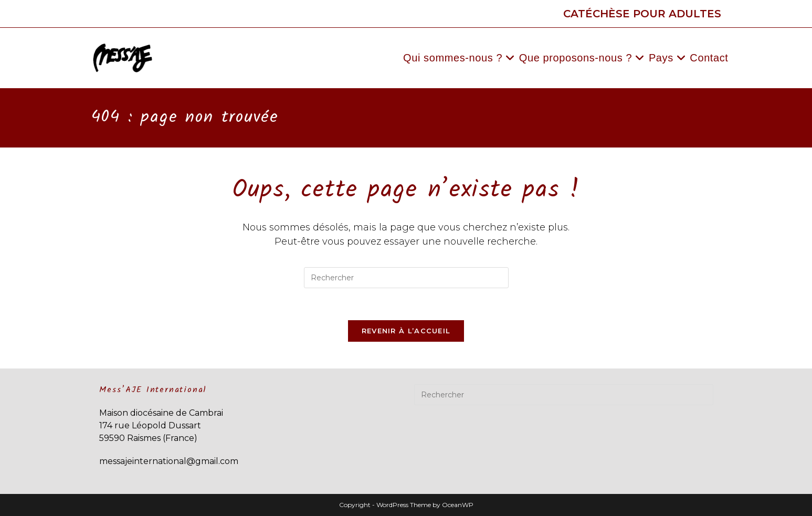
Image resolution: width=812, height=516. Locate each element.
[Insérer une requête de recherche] (406, 278)
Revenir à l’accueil (406, 331)
